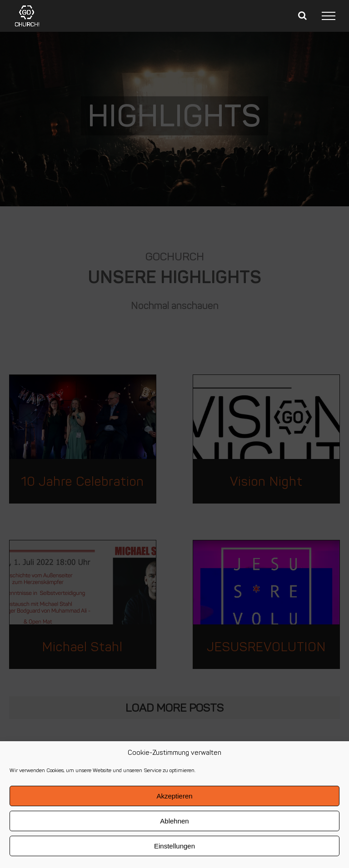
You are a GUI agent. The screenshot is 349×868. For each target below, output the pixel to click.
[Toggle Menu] (329, 16)
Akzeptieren (174, 796)
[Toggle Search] (302, 15)
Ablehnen (174, 821)
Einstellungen (174, 846)
